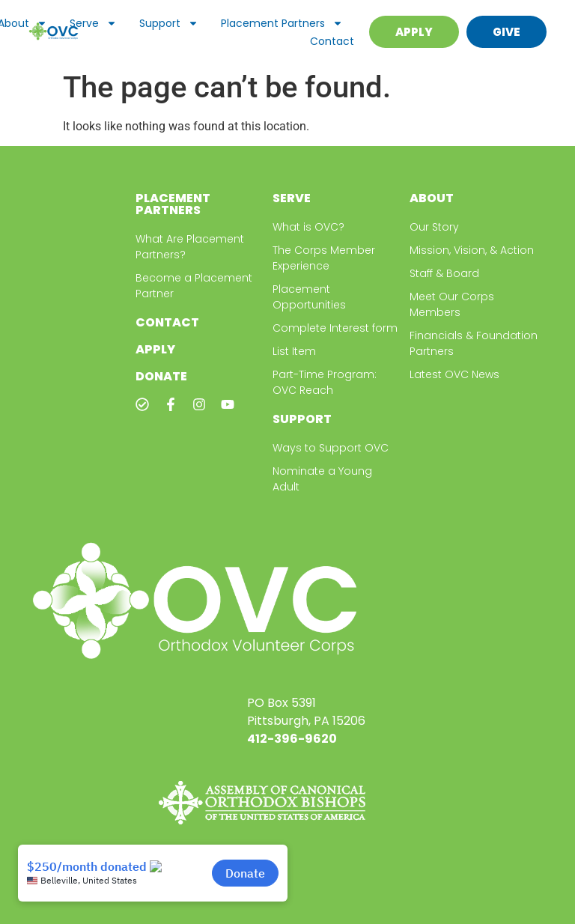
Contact (332, 41)
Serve (93, 23)
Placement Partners (282, 23)
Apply (155, 349)
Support (169, 23)
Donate (161, 376)
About (432, 198)
